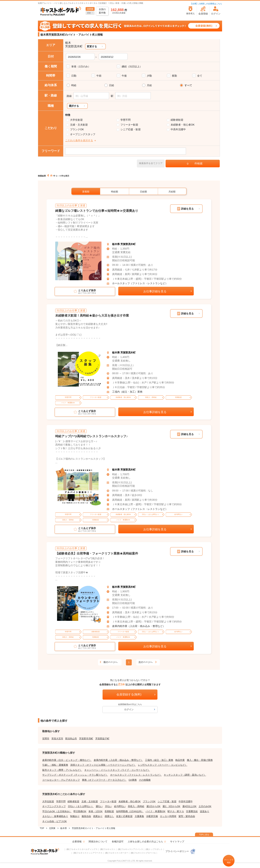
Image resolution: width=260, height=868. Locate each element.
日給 (112, 85)
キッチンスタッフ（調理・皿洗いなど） (185, 775)
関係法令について (98, 842)
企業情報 (77, 842)
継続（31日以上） (132, 66)
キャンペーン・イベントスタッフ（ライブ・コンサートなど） (117, 770)
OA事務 (133, 780)
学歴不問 (125, 120)
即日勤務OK (80, 811)
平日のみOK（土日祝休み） (57, 811)
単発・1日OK (96, 811)
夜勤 (174, 76)
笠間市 (46, 739)
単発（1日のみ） (81, 66)
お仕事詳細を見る (155, 291)
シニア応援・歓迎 (131, 129)
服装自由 (86, 816)
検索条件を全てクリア (151, 163)
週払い (99, 806)
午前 (99, 76)
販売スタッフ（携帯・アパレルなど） (62, 770)
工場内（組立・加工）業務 (127, 392)
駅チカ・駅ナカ (176, 811)
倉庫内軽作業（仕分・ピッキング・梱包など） (67, 760)
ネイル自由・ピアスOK (55, 821)
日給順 (143, 192)
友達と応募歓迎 (124, 816)
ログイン (129, 709)
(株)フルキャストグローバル (143, 853)
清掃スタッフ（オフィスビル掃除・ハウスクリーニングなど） (103, 765)
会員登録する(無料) (129, 694)
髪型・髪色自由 (187, 816)
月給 (149, 85)
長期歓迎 (109, 811)
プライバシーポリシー (181, 851)
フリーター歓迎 (129, 125)
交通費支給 (192, 811)
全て (200, 76)
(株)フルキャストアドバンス (130, 849)
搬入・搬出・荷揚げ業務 (200, 760)
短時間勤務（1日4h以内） (130, 811)
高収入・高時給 (136, 806)
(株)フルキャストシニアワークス (88, 853)
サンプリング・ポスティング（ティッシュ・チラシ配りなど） (75, 775)
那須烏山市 (71, 739)
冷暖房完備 (152, 816)
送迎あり (205, 811)
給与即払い (120, 806)
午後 (124, 76)
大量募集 (139, 816)
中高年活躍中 (178, 129)
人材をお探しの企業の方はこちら (145, 842)
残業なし (109, 816)
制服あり (75, 816)
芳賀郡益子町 (102, 739)
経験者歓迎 (177, 120)
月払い (108, 806)
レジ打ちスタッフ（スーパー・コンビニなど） (163, 765)
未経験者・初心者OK (183, 125)
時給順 (115, 192)
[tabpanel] (78, 261)
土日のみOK (205, 806)
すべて (188, 85)
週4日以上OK (189, 806)
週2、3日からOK (171, 806)
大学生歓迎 (76, 120)
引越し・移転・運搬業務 (55, 765)
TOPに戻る (204, 835)
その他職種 (145, 780)
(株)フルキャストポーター (116, 853)
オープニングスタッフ (83, 134)
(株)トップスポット (154, 849)
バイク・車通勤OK (155, 811)
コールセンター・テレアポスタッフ (61, 780)
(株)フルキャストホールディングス (82, 849)
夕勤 (149, 76)
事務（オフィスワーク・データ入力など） (104, 780)
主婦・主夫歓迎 (79, 125)
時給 (74, 85)
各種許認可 (118, 842)
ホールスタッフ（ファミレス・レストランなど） (140, 283)
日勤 (74, 76)
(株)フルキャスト (108, 849)
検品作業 (180, 760)
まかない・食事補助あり (55, 816)
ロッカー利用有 (168, 816)
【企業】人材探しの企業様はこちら (206, 4)
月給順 (172, 192)
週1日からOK (153, 806)
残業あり (98, 816)
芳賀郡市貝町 (86, 739)
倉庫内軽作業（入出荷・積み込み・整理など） (139, 626)
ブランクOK (77, 129)
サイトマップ (177, 842)
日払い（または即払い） (81, 806)
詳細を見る (187, 209)
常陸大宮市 (57, 739)
